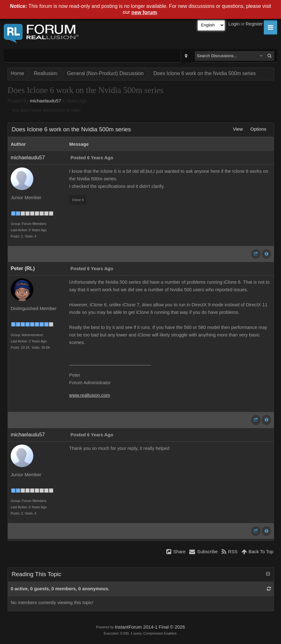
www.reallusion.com (90, 395)
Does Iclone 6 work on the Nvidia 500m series (205, 73)
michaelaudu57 (45, 101)
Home (17, 73)
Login (234, 24)
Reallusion (46, 73)
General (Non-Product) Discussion (105, 73)
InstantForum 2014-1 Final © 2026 (150, 627)
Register (254, 24)
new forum (144, 12)
